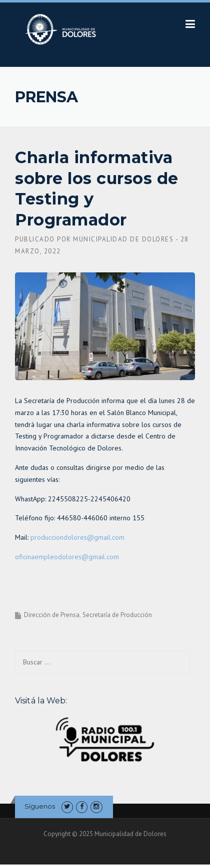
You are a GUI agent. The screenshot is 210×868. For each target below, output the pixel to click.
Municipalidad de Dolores (123, 239)
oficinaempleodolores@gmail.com (67, 557)
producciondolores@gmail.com (77, 537)
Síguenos (40, 806)
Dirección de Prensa (52, 615)
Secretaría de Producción (117, 615)
